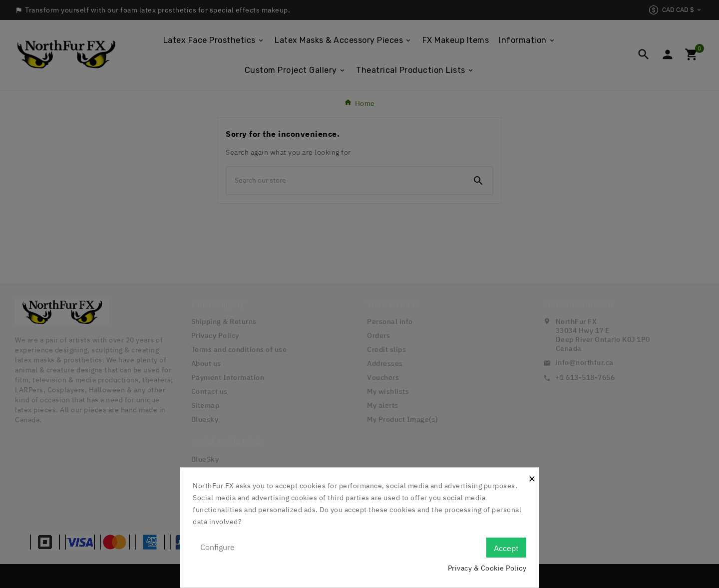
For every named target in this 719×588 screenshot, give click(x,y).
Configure (217, 547)
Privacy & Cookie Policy (487, 568)
